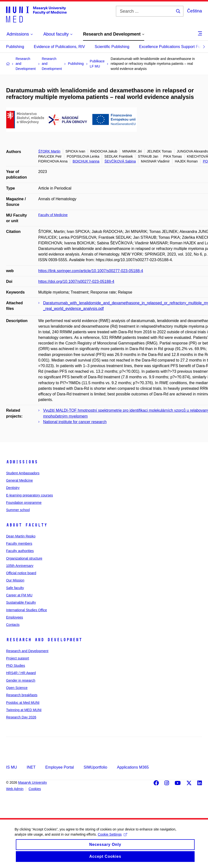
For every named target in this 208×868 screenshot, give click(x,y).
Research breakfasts (22, 695)
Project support (18, 658)
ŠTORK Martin (49, 151)
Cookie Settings (112, 838)
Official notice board (21, 573)
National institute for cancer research (75, 422)
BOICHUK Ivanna (86, 161)
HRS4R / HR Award (21, 673)
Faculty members (19, 544)
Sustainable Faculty (21, 602)
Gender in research (21, 680)
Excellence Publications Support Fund (172, 47)
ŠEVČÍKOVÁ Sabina (120, 161)
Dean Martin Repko (21, 536)
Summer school (18, 510)
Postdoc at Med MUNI (23, 703)
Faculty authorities (20, 551)
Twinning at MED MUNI (24, 710)
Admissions (22, 462)
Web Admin (15, 789)
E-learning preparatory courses (29, 495)
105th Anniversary (20, 566)
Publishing (15, 47)
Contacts (13, 625)
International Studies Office (27, 610)
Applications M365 (133, 767)
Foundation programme (24, 503)
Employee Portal (60, 767)
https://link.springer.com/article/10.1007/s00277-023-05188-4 (91, 271)
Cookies (35, 789)
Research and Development (44, 640)
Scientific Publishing (112, 47)
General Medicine (19, 480)
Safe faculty (15, 588)
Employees (14, 617)
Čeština (194, 11)
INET (31, 767)
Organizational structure (24, 558)
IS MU (11, 767)
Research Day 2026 (21, 717)
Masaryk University (32, 782)
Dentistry (13, 488)
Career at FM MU (19, 595)
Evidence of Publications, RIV (59, 47)
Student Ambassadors (23, 473)
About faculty (27, 525)
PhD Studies (16, 666)
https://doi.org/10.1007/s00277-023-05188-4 (76, 281)
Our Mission (15, 580)
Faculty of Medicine (53, 215)
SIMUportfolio (95, 767)
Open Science (17, 688)
